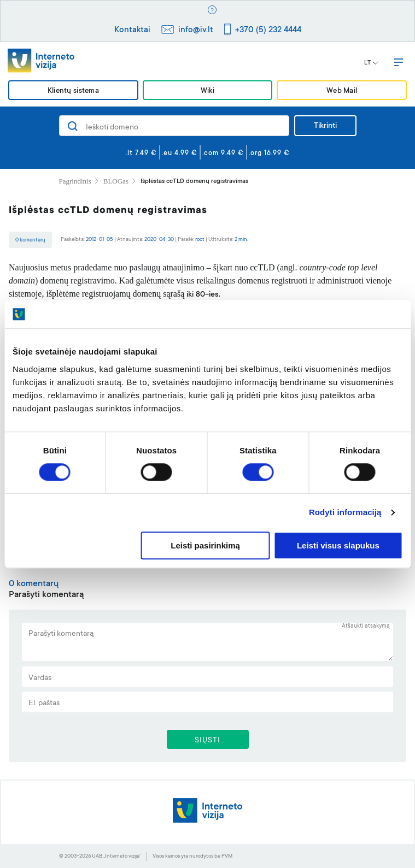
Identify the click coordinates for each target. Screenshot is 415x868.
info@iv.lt (196, 30)
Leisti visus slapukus (338, 545)
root (200, 240)
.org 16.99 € (269, 153)
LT (371, 63)
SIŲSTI (207, 741)
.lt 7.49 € (141, 153)
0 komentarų (30, 240)
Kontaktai (132, 30)
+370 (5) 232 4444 (268, 30)
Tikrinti (325, 126)
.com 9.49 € (223, 153)
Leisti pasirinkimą (205, 545)
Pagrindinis (75, 181)
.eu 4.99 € (180, 153)
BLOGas (116, 181)
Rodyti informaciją (345, 513)
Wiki (207, 91)
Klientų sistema (73, 91)
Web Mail (342, 91)
